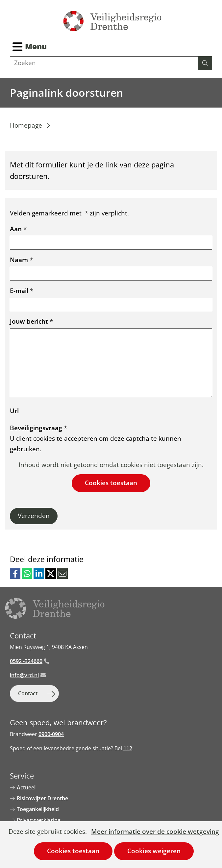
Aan (18, 229)
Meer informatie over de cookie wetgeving (155, 832)
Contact (28, 693)
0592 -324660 (30, 661)
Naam (21, 260)
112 (128, 748)
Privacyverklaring (39, 820)
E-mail (22, 291)
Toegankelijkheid (38, 809)
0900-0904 (51, 734)
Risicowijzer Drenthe (42, 798)
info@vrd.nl (28, 675)
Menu (36, 46)
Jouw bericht (31, 321)
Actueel (26, 787)
